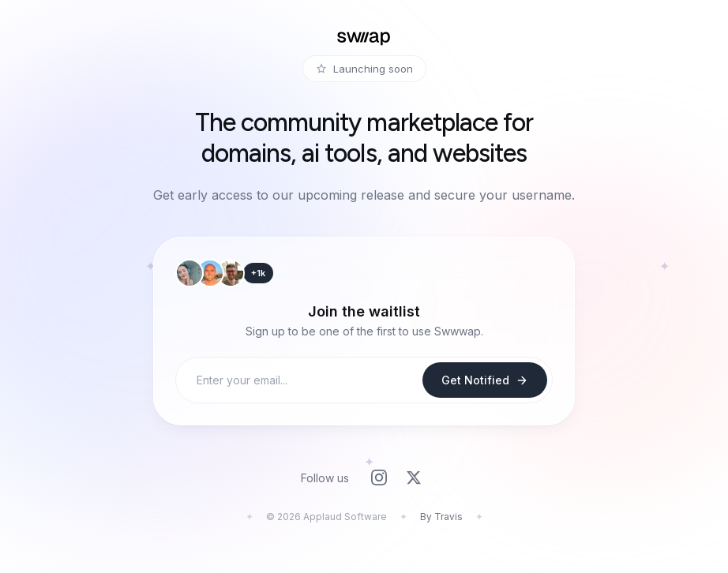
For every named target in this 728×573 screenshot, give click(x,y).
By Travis (441, 517)
